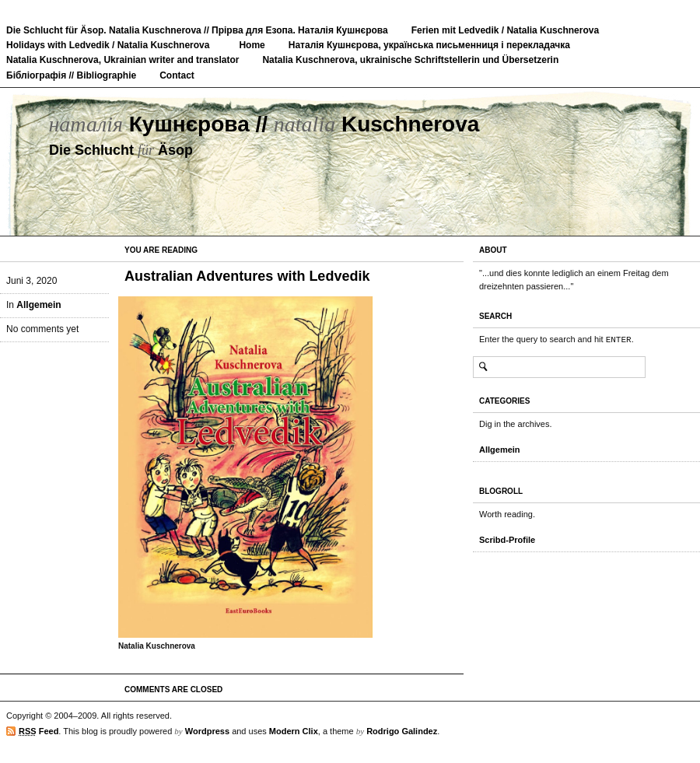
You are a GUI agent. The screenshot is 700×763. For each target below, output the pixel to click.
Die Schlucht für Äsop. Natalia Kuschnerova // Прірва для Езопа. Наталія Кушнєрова (197, 30)
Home (252, 45)
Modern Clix (294, 731)
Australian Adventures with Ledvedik (247, 276)
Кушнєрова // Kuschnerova (264, 124)
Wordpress (207, 731)
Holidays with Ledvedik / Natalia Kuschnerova (108, 45)
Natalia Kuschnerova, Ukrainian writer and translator (122, 60)
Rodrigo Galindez (402, 731)
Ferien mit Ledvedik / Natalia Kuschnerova (505, 30)
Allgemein (38, 305)
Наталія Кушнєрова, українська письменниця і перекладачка (429, 45)
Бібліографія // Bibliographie (71, 75)
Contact (177, 75)
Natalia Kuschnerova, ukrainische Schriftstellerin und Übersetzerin (410, 60)
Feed (38, 731)
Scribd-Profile (507, 540)
